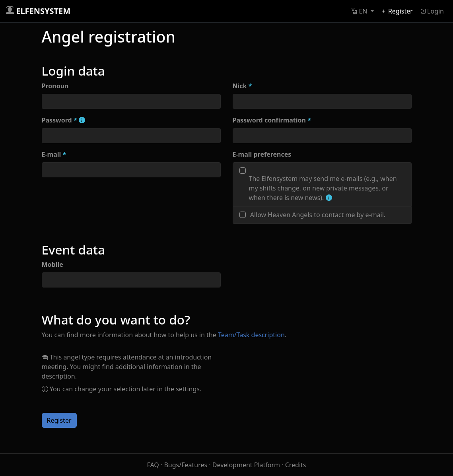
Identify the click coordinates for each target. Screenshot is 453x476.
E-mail (54, 154)
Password (63, 120)
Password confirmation (272, 120)
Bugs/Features (186, 465)
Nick (242, 86)
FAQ (153, 465)
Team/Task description (251, 335)
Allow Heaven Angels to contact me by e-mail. (318, 215)
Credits (296, 465)
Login (432, 11)
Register (397, 11)
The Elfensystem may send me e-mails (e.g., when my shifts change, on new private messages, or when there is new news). (323, 188)
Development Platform (246, 465)
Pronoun (55, 86)
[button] (362, 11)
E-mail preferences (262, 154)
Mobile (52, 264)
